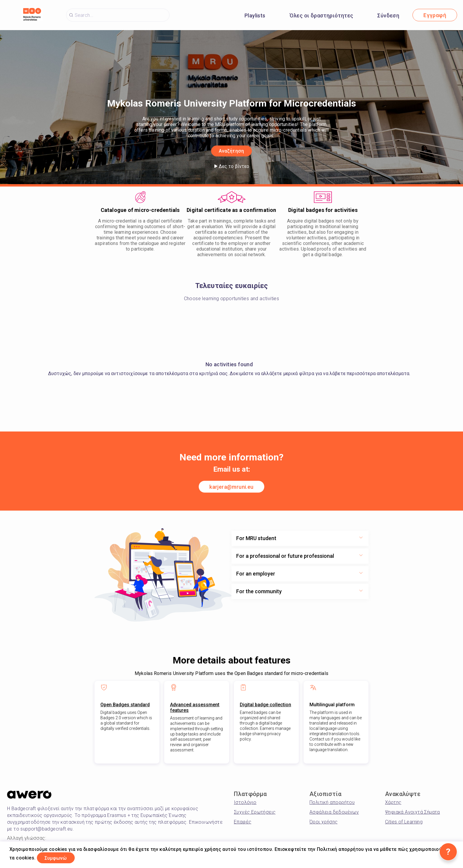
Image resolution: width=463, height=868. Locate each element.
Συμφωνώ (60, 857)
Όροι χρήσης (323, 822)
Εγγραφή (435, 15)
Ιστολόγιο (245, 802)
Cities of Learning (404, 822)
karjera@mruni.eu (231, 487)
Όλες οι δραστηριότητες (322, 15)
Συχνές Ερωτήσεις (255, 812)
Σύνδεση (388, 15)
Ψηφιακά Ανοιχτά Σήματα (413, 812)
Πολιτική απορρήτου (332, 802)
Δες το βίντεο (232, 166)
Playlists (255, 15)
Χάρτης (393, 802)
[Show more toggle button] (361, 538)
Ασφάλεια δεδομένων (334, 812)
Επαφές (243, 822)
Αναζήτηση (231, 150)
